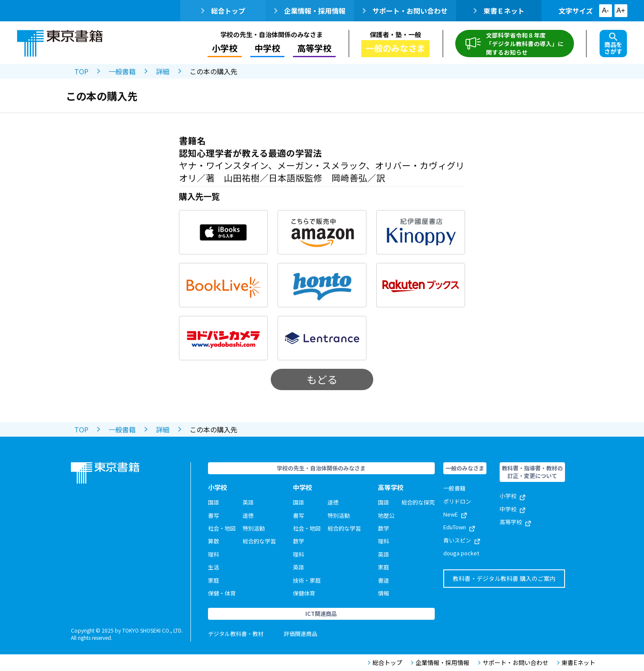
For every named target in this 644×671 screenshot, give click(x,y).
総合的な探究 (418, 502)
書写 (214, 515)
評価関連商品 (301, 634)
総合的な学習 (259, 541)
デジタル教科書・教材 (236, 634)
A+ (621, 10)
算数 (214, 541)
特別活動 (254, 528)
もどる (322, 379)
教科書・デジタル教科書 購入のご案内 (504, 578)
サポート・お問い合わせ (405, 11)
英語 (248, 502)
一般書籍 (122, 71)
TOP (81, 71)
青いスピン (462, 540)
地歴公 (386, 515)
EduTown (459, 527)
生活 (214, 567)
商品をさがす (613, 44)
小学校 (225, 48)
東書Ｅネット (499, 11)
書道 (383, 580)
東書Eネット (576, 663)
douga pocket (461, 553)
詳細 (163, 71)
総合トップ (223, 11)
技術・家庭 (307, 580)
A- (606, 10)
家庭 (214, 580)
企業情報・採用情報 (310, 11)
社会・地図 (222, 528)
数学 (299, 541)
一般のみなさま (395, 48)
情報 (383, 593)
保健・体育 (222, 593)
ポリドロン (457, 501)
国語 (214, 502)
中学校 (267, 48)
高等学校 (314, 48)
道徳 (248, 515)
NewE (455, 514)
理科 (214, 554)
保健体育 (304, 593)
